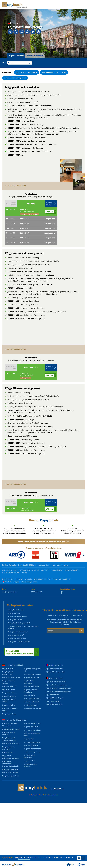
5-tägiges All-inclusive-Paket (26, 72)
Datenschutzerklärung (24, 859)
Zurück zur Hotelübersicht (35, 56)
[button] (51, 204)
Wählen (49, 212)
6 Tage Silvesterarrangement (15, 78)
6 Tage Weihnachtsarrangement (54, 72)
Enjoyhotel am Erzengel (16, 56)
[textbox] (20, 63)
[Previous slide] (3, 39)
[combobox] (20, 63)
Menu (81, 864)
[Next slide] (84, 39)
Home (70, 864)
